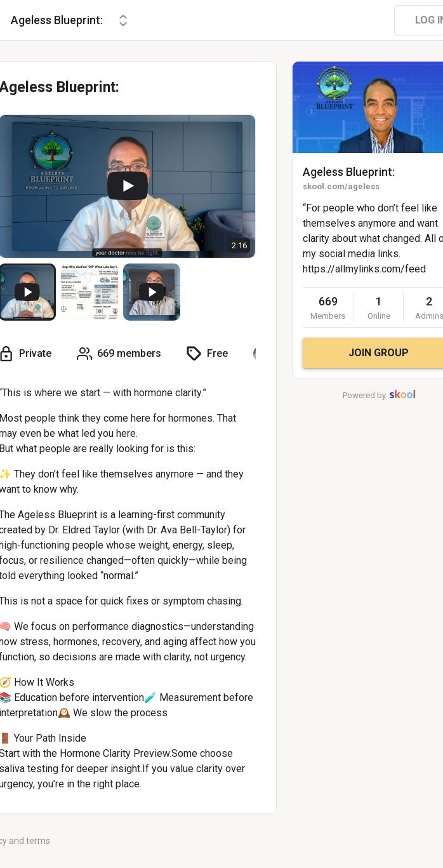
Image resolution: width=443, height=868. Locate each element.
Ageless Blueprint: (349, 172)
